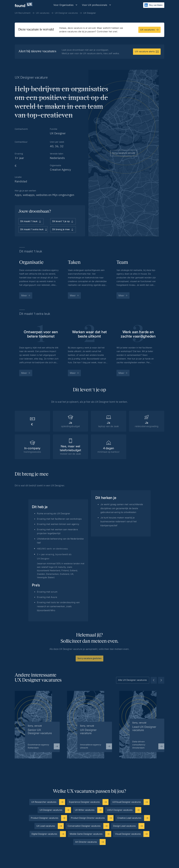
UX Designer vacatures (66, 13)
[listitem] (37, 721)
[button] (65, 5)
